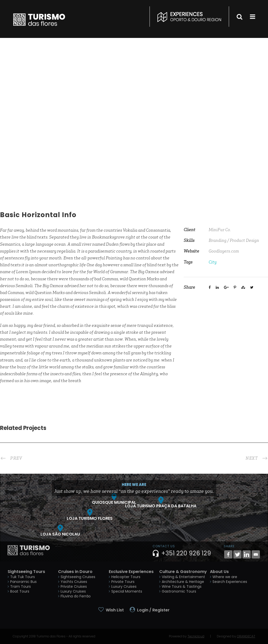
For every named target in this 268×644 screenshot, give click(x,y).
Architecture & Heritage (183, 582)
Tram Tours (21, 586)
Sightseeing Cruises (78, 577)
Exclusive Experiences (131, 572)
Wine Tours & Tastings (182, 586)
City (213, 262)
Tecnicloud (196, 636)
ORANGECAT (246, 636)
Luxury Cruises (73, 591)
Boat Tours (20, 591)
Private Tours (123, 582)
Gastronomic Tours (179, 591)
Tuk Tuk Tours (23, 577)
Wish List (115, 610)
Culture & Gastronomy (183, 572)
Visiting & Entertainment (183, 577)
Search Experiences (230, 582)
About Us (219, 572)
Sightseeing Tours (26, 572)
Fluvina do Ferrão (76, 596)
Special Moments (127, 591)
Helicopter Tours (126, 577)
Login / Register (153, 610)
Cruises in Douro (75, 572)
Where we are (225, 577)
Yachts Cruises (74, 582)
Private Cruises (74, 586)
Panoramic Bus (23, 582)
